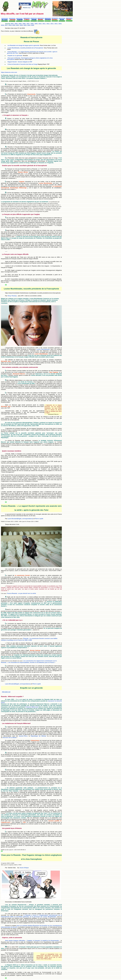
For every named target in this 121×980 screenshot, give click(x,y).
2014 (56, 24)
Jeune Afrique (24, 868)
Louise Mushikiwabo (43, 349)
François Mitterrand (32, 707)
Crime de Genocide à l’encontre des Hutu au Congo (23, 64)
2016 (3, 25)
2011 (44, 24)
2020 (14, 25)
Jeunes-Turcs (23, 736)
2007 (28, 24)
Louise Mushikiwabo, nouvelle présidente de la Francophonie (25, 48)
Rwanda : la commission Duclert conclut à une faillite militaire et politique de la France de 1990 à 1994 (29, 639)
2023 (25, 25)
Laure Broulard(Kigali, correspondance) (20, 519)
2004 (16, 24)
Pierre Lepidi (39, 519)
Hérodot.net (6, 692)
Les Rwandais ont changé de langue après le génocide (23, 45)
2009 (36, 24)
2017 (6, 25)
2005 (20, 24)
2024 (29, 25)
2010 (40, 24)
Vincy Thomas (12, 296)
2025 (33, 25)
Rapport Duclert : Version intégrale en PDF (20, 62)
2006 (24, 24)
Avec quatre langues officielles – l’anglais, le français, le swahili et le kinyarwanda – (32, 941)
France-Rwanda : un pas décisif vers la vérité (21, 593)
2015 (60, 24)
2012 (48, 24)
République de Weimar (39, 736)
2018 (10, 25)
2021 (18, 25)
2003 (12, 24)
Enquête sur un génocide (15, 56)
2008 (32, 24)
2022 (21, 25)
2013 (52, 24)
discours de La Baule (10, 738)
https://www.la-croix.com (9, 72)
